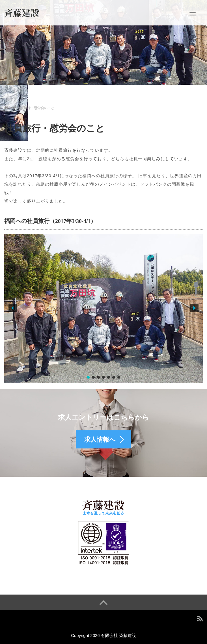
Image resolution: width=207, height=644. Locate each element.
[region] (103, 308)
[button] (13, 308)
